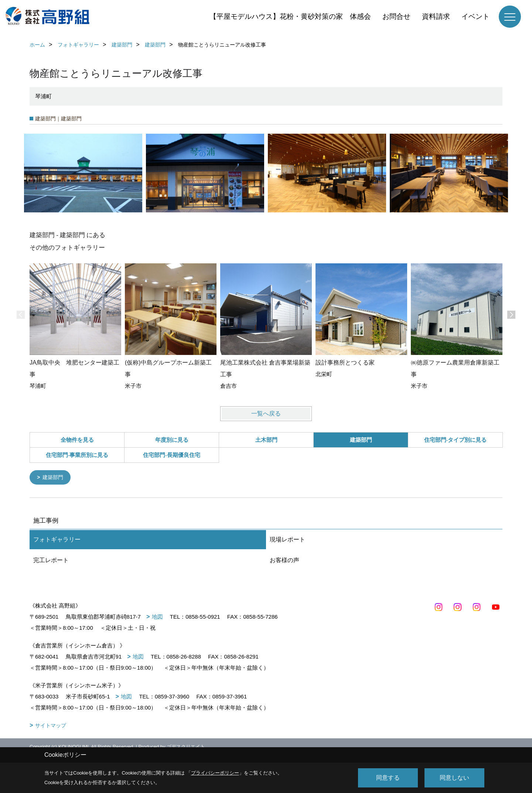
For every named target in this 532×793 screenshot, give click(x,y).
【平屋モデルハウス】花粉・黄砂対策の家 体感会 (290, 16)
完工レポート (51, 561)
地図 (157, 617)
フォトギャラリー (57, 540)
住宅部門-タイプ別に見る (456, 440)
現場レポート (287, 540)
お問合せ (396, 16)
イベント (475, 16)
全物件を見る (77, 440)
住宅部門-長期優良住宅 (172, 455)
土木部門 (266, 440)
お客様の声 (284, 561)
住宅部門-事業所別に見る (77, 455)
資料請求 (436, 16)
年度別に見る (172, 440)
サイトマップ (51, 726)
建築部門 (54, 478)
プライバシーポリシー (215, 773)
